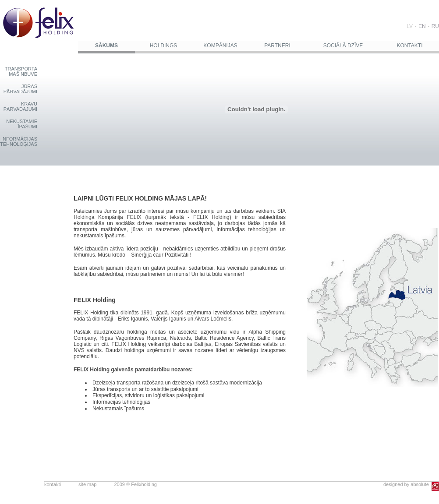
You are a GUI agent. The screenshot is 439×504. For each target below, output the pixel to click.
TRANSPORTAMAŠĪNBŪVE (21, 71)
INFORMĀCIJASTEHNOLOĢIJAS (19, 141)
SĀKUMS (106, 46)
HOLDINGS (164, 46)
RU (435, 26)
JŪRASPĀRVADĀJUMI (20, 89)
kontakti (53, 484)
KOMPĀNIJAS (220, 46)
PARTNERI (277, 46)
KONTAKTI (409, 46)
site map (88, 484)
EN (422, 26)
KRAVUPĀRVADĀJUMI (20, 106)
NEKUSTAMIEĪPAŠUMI (22, 124)
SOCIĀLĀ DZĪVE (343, 46)
